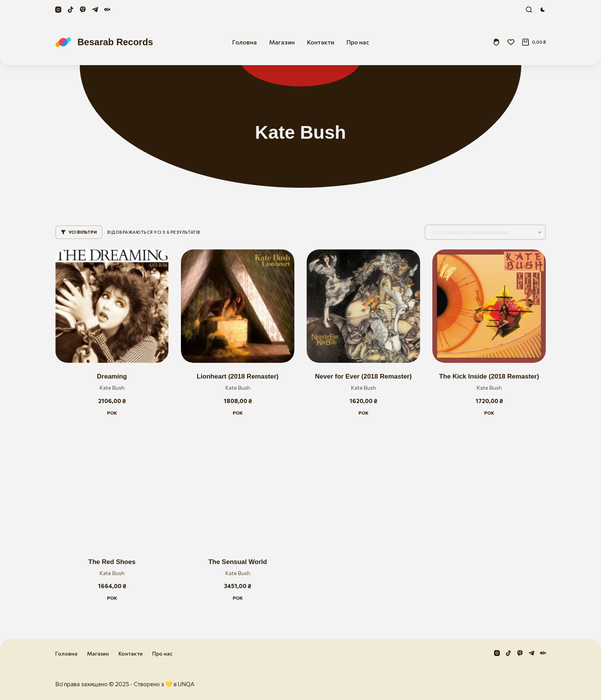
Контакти (321, 42)
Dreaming (112, 376)
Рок (112, 413)
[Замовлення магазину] (485, 232)
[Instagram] (58, 10)
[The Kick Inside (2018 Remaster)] (489, 306)
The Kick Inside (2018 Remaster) (489, 376)
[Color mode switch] (543, 10)
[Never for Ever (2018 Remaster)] (363, 306)
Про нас (358, 42)
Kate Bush (112, 388)
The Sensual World (238, 562)
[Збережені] (511, 42)
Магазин (282, 42)
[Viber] (83, 10)
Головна (245, 42)
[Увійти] (496, 42)
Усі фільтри (79, 232)
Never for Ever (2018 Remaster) (363, 376)
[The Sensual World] (238, 492)
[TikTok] (71, 10)
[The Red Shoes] (112, 492)
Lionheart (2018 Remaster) (238, 376)
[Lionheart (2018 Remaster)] (238, 306)
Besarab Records (115, 42)
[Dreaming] (112, 306)
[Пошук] (529, 10)
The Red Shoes (112, 562)
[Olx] (107, 10)
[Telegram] (95, 10)
